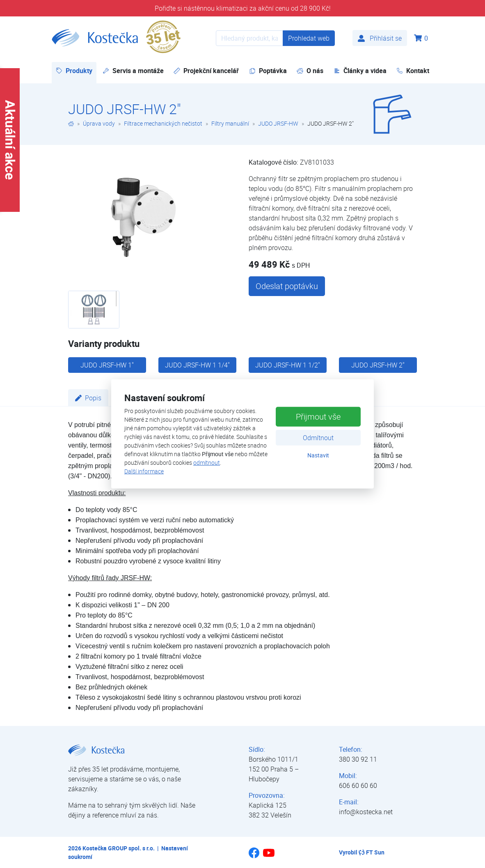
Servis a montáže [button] (133, 71)
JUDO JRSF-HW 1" (107, 365)
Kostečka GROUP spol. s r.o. (119, 848)
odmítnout (207, 463)
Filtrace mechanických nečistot (163, 123)
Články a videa (360, 71)
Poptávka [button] (268, 71)
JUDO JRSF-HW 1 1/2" (288, 365)
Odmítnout (318, 437)
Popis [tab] (88, 398)
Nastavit (318, 455)
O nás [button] (310, 71)
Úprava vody (99, 123)
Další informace (144, 471)
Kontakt (413, 71)
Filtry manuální (230, 123)
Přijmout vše (318, 416)
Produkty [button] (76, 70)
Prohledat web (309, 38)
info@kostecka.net (366, 812)
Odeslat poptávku (287, 286)
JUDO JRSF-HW (278, 123)
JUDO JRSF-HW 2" (378, 365)
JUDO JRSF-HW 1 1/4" (197, 365)
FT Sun (372, 852)
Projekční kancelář (206, 71)
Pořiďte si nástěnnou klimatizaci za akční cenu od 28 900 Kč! (243, 8)
